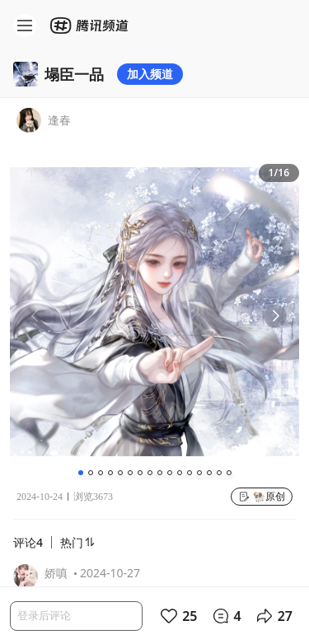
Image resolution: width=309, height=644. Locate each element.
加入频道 (150, 74)
